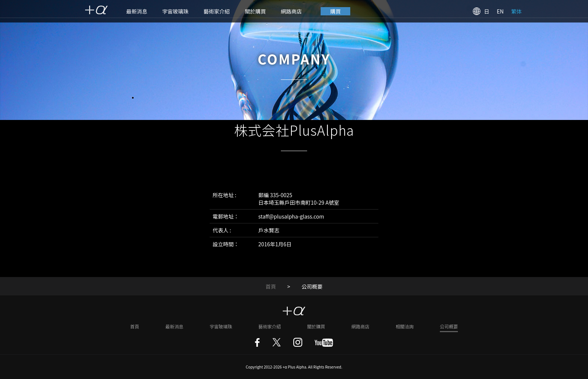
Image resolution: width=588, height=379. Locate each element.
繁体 (516, 11)
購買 (336, 11)
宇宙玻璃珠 (175, 11)
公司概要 (449, 326)
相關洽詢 (405, 326)
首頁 (271, 286)
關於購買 (255, 11)
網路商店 (291, 11)
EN (500, 11)
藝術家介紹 (217, 11)
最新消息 (137, 11)
